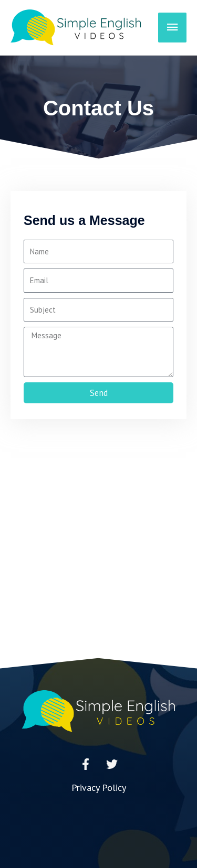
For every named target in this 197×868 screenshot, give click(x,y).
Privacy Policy (99, 787)
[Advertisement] (98, 554)
